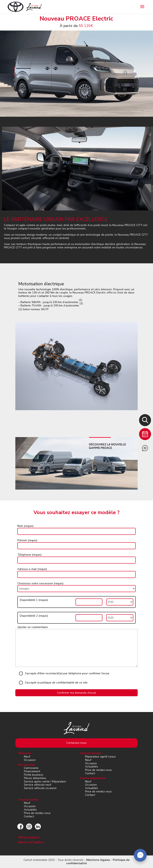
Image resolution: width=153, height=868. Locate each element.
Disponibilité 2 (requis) (34, 616)
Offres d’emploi (29, 837)
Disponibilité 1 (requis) (34, 600)
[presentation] (6, 169)
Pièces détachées (35, 778)
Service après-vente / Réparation (45, 782)
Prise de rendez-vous (98, 770)
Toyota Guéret (28, 800)
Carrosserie (31, 768)
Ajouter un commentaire (33, 627)
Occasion (30, 760)
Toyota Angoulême (92, 778)
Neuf (27, 757)
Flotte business (34, 775)
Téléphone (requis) (29, 555)
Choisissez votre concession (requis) (40, 583)
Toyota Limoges (90, 753)
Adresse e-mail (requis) (32, 569)
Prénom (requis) (27, 540)
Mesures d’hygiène (31, 842)
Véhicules (25, 753)
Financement (32, 771)
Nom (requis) (25, 526)
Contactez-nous (76, 743)
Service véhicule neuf (38, 785)
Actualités (92, 767)
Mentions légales (98, 860)
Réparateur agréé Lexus (100, 757)
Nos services (26, 765)
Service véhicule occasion (40, 788)
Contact (90, 773)
